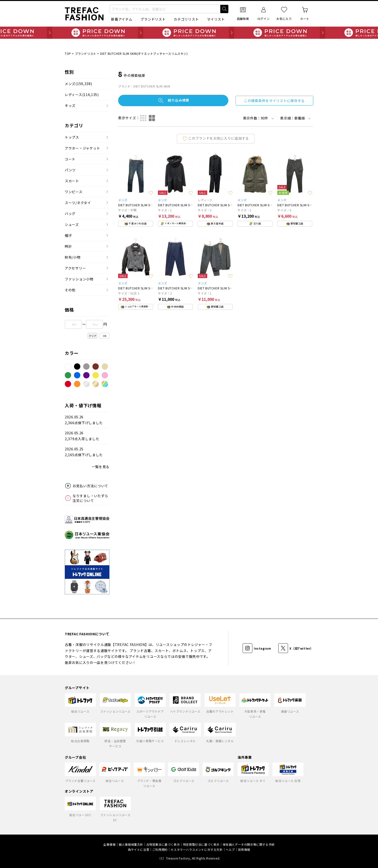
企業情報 (109, 844)
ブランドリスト (153, 19)
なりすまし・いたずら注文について (90, 498)
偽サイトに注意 (139, 849)
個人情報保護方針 (131, 844)
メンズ (78, 84)
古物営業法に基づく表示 (163, 844)
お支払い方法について (90, 486)
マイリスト (216, 19)
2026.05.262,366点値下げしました (84, 420)
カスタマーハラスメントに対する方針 (197, 849)
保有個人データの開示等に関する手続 (249, 844)
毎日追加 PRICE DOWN (189, 33)
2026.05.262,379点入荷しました (82, 436)
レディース (82, 95)
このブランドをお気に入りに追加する (216, 138)
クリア (93, 336)
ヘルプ (230, 849)
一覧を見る (101, 467)
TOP (68, 53)
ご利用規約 (160, 849)
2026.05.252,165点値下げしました (84, 452)
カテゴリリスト (186, 19)
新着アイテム (122, 19)
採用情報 (244, 849)
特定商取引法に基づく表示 (201, 844)
